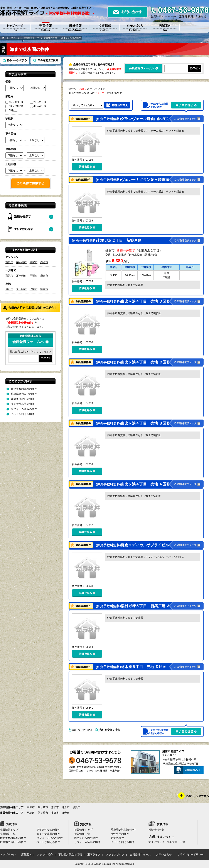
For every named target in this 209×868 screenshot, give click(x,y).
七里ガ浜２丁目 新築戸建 (107, 241)
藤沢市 (9, 262)
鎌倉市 (44, 262)
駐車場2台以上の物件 (123, 830)
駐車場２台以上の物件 (24, 394)
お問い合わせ (164, 855)
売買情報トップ (32, 38)
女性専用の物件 (120, 834)
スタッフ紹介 (45, 855)
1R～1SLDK (14, 102)
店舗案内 (26, 855)
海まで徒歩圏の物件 (23, 404)
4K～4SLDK (39, 106)
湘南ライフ (94, 855)
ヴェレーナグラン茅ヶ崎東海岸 (135, 180)
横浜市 (76, 807)
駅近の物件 (117, 838)
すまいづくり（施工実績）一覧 (167, 842)
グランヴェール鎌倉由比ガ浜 (133, 119)
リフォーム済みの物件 (24, 409)
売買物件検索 (50, 38)
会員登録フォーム (140, 855)
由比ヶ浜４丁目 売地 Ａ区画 (133, 484)
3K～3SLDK (14, 106)
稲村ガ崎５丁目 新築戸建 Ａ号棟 (137, 606)
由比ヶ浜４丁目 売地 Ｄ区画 (133, 301)
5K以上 (11, 110)
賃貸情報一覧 (82, 834)
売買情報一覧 (8, 834)
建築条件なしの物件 (23, 399)
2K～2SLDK (39, 102)
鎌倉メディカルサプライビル (133, 545)
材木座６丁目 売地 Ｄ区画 (131, 667)
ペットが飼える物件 (23, 414)
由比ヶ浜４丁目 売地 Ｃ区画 (133, 362)
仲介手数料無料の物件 (24, 389)
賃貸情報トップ (83, 830)
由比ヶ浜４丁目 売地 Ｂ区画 (133, 423)
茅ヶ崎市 (21, 262)
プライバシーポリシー (190, 855)
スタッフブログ (115, 855)
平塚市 (34, 262)
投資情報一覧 (156, 830)
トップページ (13, 38)
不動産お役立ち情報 (70, 855)
